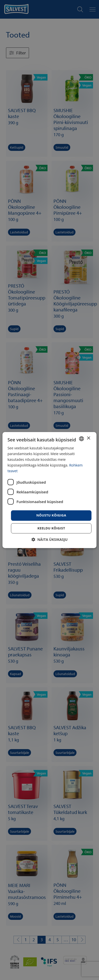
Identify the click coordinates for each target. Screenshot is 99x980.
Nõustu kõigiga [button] (51, 515)
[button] (50, 539)
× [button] (88, 438)
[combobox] (81, 439)
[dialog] (49, 490)
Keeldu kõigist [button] (51, 528)
